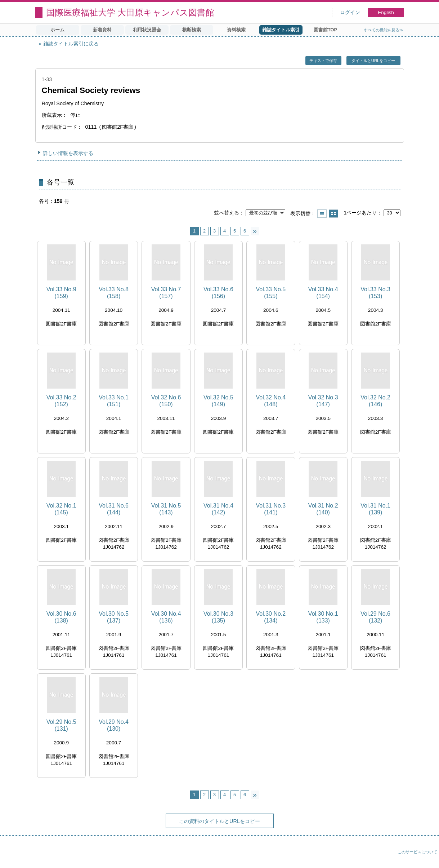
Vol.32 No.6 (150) (166, 401)
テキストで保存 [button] (323, 61)
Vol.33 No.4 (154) (323, 293)
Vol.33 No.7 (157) (166, 293)
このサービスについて (417, 852)
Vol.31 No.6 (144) (114, 509)
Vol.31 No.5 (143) (166, 509)
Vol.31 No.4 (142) (218, 509)
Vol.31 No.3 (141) (271, 509)
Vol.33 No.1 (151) (114, 401)
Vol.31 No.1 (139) (375, 509)
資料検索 (236, 30)
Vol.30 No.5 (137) (114, 617)
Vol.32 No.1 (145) (61, 509)
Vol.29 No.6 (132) (375, 617)
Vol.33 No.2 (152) (61, 401)
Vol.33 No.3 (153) (375, 293)
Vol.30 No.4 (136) (166, 617)
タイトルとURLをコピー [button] (373, 61)
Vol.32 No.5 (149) (218, 401)
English (386, 12)
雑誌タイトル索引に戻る (71, 44)
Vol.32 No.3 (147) (323, 401)
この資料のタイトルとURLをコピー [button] (219, 821)
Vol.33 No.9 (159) (61, 293)
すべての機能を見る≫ (384, 30)
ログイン (350, 12)
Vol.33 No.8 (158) (114, 293)
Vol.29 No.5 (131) (61, 725)
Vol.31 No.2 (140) (323, 509)
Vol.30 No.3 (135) (218, 617)
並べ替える (227, 213)
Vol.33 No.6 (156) (218, 293)
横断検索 (192, 30)
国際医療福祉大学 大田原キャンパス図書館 (130, 12)
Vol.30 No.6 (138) (61, 617)
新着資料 (102, 30)
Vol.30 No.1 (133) (323, 617)
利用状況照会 (147, 30)
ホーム (57, 30)
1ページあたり (360, 213)
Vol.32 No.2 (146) (375, 401)
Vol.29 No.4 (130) (114, 725)
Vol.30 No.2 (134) (271, 617)
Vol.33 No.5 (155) (271, 293)
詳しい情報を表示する (68, 153)
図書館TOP (325, 30)
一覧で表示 (322, 214)
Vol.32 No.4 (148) (271, 401)
